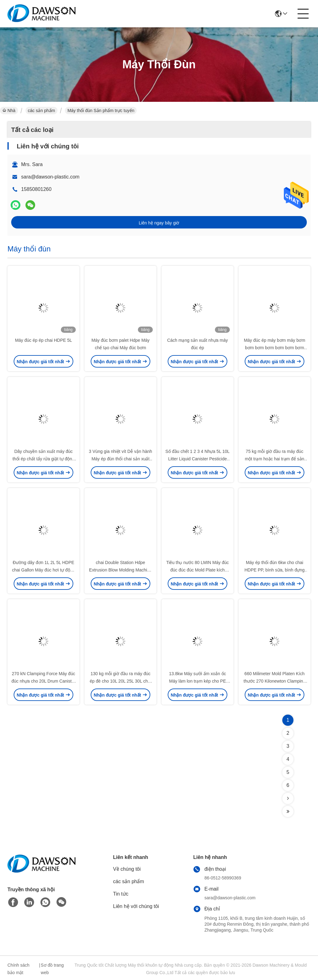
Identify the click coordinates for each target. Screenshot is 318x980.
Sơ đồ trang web (52, 969)
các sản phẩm (42, 111)
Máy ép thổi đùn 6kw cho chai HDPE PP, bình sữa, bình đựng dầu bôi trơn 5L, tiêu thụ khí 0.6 (275, 570)
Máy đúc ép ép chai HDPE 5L (43, 340)
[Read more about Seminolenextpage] (288, 798)
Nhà (9, 111)
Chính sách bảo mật (18, 969)
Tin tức (121, 894)
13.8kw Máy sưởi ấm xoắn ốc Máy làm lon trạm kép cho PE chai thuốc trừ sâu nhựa (198, 681)
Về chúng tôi (127, 869)
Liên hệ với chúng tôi (136, 906)
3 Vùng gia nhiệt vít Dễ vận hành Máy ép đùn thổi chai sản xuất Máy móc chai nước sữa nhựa (120, 459)
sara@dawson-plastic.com (50, 177)
